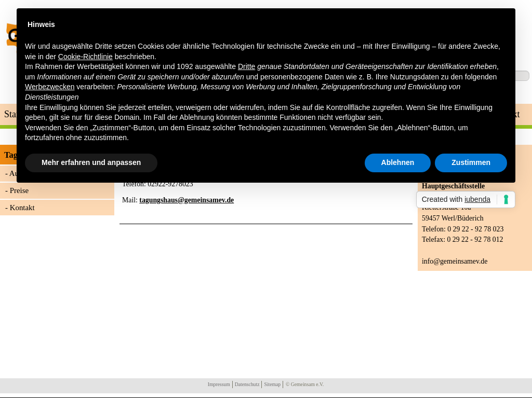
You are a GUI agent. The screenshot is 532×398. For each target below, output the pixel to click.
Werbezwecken (50, 87)
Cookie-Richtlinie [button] (85, 57)
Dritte (247, 66)
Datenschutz (247, 384)
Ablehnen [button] (398, 162)
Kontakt (22, 208)
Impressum (219, 384)
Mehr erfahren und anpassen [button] (91, 162)
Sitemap (272, 384)
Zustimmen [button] (471, 162)
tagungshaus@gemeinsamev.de (187, 200)
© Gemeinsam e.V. (305, 384)
